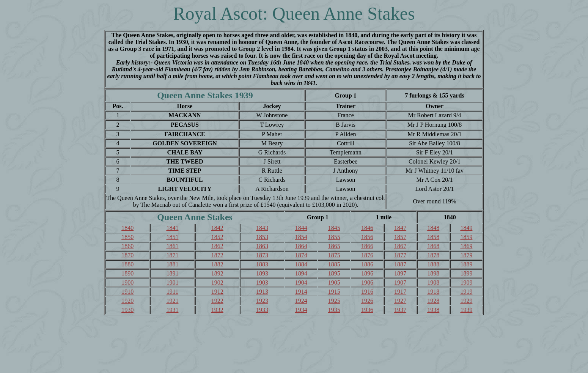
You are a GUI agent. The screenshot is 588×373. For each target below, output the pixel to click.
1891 (172, 273)
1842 (217, 228)
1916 (367, 292)
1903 (262, 283)
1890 (127, 273)
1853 (262, 237)
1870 (127, 255)
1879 (466, 255)
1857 (400, 237)
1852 (217, 237)
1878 (433, 255)
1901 (172, 283)
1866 (367, 246)
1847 (400, 228)
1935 (334, 310)
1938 (433, 310)
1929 (466, 301)
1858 (433, 237)
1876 (367, 255)
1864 (301, 246)
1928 (433, 301)
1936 (367, 310)
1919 (466, 292)
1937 (400, 310)
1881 (172, 264)
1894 (301, 273)
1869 (466, 246)
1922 (217, 301)
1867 (400, 246)
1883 (262, 264)
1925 (334, 301)
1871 (172, 255)
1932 (217, 310)
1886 (367, 264)
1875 (334, 255)
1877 (400, 255)
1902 (217, 283)
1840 (127, 228)
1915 (334, 292)
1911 (172, 292)
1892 (217, 273)
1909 (466, 283)
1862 (217, 246)
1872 (217, 255)
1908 (433, 283)
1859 (466, 237)
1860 (127, 246)
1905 (334, 283)
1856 (367, 237)
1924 (301, 301)
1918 (433, 292)
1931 (172, 310)
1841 (172, 228)
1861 (172, 246)
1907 (400, 283)
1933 (262, 310)
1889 (466, 264)
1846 (367, 228)
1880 (127, 264)
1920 (127, 301)
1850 (127, 237)
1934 (301, 310)
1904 (301, 283)
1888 (433, 264)
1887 (400, 264)
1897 (400, 273)
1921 (172, 301)
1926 (367, 301)
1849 (466, 228)
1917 (400, 292)
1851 (172, 237)
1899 (466, 273)
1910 (127, 292)
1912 (217, 292)
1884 (301, 264)
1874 (301, 255)
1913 (262, 292)
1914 (301, 292)
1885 (334, 264)
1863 (262, 246)
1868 (433, 246)
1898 (433, 273)
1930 (127, 310)
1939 (466, 310)
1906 (367, 283)
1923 (262, 301)
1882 (217, 264)
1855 (334, 237)
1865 (334, 246)
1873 (262, 255)
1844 (301, 228)
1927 (400, 301)
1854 (301, 237)
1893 (262, 273)
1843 (262, 228)
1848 (433, 228)
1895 (334, 273)
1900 (127, 283)
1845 (334, 228)
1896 (367, 273)
